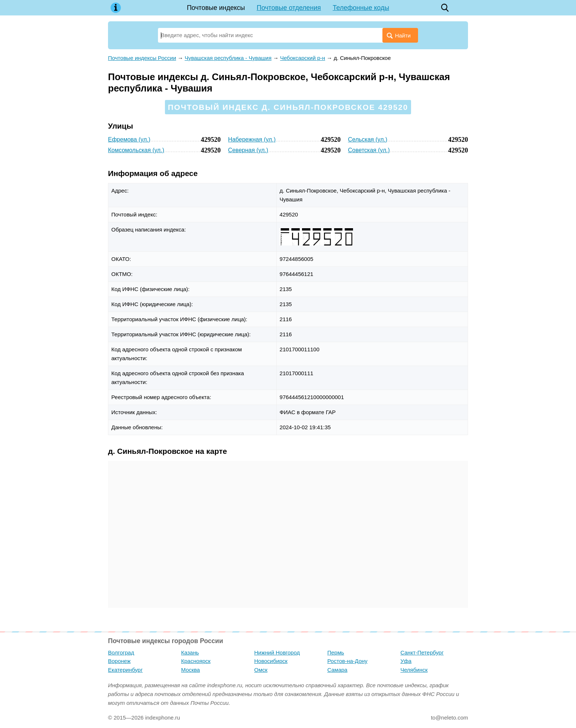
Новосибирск (271, 661)
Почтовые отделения (289, 8)
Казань (190, 652)
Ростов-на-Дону (347, 661)
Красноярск (196, 661)
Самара (337, 670)
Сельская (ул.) (368, 139)
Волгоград (121, 652)
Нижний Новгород (277, 652)
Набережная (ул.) (252, 139)
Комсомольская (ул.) (136, 150)
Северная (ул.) (248, 150)
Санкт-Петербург (422, 652)
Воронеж (119, 661)
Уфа (406, 661)
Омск (261, 670)
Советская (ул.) (369, 150)
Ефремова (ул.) (129, 139)
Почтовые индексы (216, 8)
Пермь (336, 652)
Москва (190, 670)
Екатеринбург (125, 670)
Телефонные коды (361, 8)
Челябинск (414, 670)
